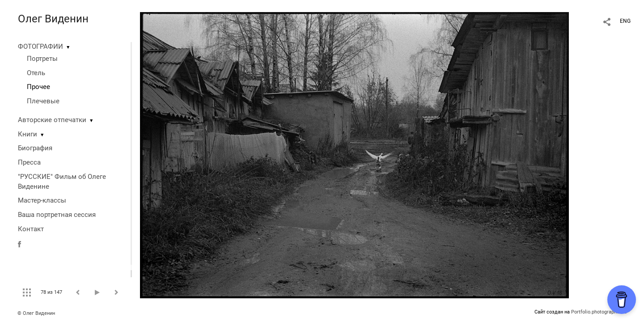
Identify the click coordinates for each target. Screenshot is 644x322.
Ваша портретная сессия (57, 215)
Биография (35, 148)
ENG (625, 21)
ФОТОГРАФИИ (40, 47)
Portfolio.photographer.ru (599, 312)
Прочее (38, 87)
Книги (28, 134)
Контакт (31, 229)
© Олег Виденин (36, 313)
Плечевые (43, 101)
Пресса (29, 162)
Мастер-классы (42, 200)
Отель (36, 73)
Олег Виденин (53, 19)
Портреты (42, 59)
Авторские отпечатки (52, 120)
